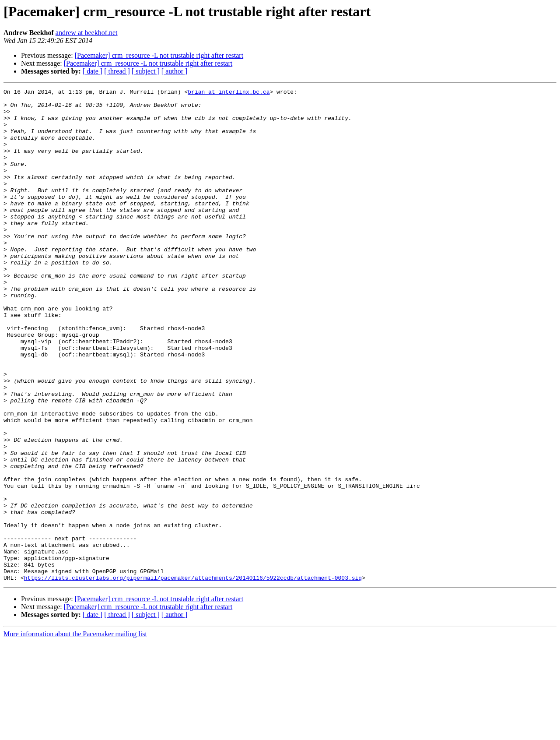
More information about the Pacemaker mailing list (75, 732)
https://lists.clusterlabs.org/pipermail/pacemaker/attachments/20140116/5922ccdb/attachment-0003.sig (193, 676)
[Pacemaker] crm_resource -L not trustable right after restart (159, 55)
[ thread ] (117, 71)
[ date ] (93, 71)
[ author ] (175, 71)
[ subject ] (146, 71)
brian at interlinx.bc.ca (229, 93)
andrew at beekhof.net (87, 33)
